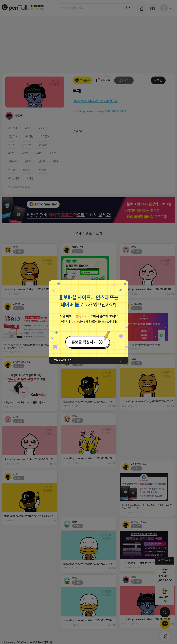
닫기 (121, 360)
